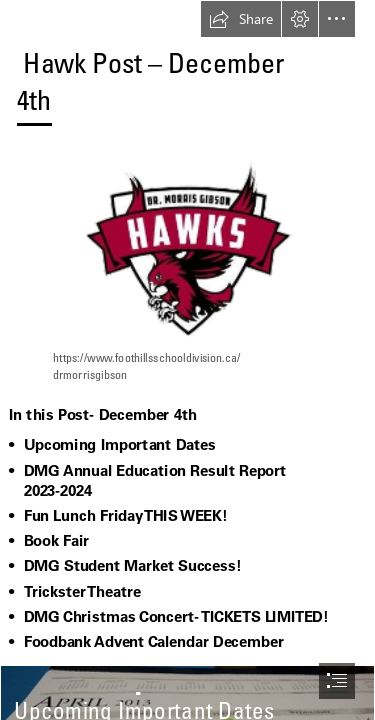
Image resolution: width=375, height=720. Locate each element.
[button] (241, 19)
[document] (187, 360)
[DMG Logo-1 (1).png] (188, 276)
